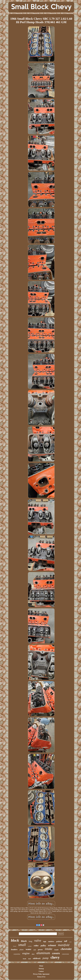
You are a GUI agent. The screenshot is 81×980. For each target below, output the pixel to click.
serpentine (17, 954)
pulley (43, 946)
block (15, 940)
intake (49, 949)
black (24, 941)
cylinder (30, 946)
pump (46, 958)
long (30, 941)
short (33, 954)
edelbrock (37, 958)
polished (59, 941)
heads (25, 959)
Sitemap (41, 969)
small (22, 945)
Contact (41, 971)
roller (36, 946)
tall (66, 941)
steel (35, 950)
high (45, 942)
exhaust (52, 945)
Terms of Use (41, 977)
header (57, 950)
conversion (65, 954)
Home (41, 966)
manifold (64, 945)
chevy (55, 957)
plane (22, 950)
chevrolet (66, 949)
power (40, 950)
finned (15, 946)
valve (38, 941)
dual (30, 959)
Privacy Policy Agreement (41, 974)
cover (70, 942)
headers (14, 949)
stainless (51, 941)
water (28, 949)
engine (26, 953)
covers (56, 953)
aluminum (43, 953)
